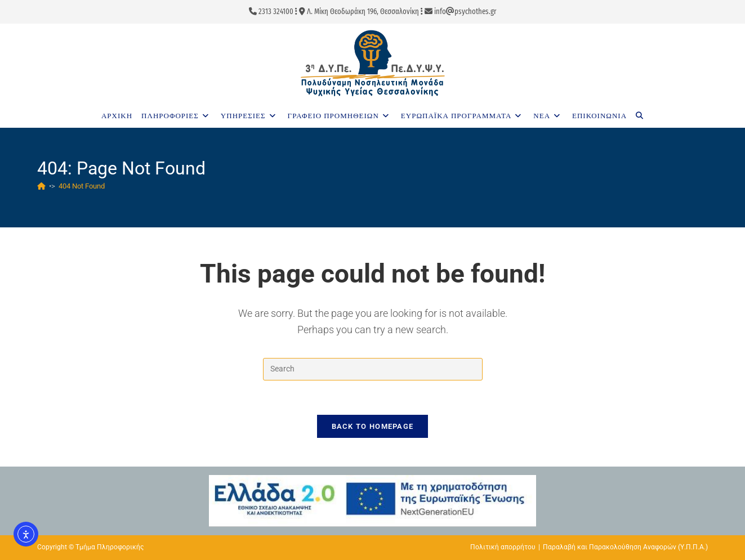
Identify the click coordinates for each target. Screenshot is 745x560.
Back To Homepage (373, 426)
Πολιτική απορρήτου (503, 547)
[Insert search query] (373, 369)
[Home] (41, 186)
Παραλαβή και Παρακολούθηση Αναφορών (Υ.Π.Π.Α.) (625, 547)
